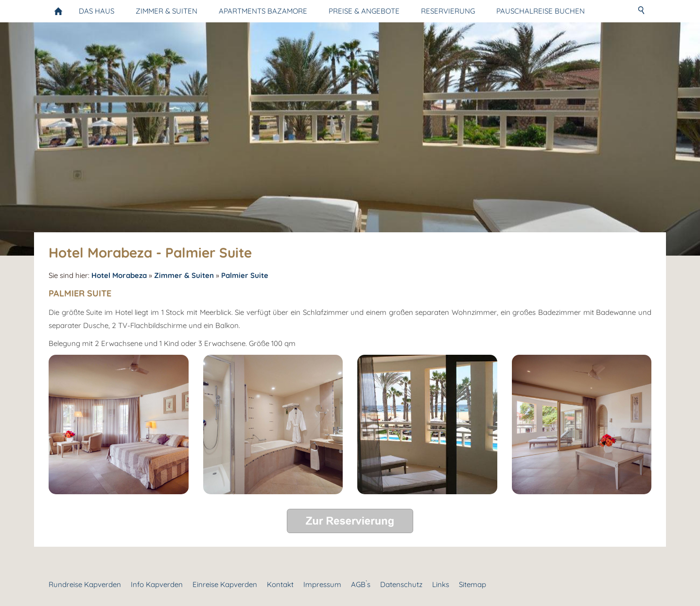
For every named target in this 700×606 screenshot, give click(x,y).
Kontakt (280, 584)
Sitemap (472, 584)
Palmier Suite (245, 275)
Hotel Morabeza (119, 275)
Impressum (322, 584)
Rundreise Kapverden (85, 584)
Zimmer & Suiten (184, 275)
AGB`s (361, 584)
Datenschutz (401, 584)
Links (441, 584)
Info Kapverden (157, 584)
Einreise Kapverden (225, 584)
